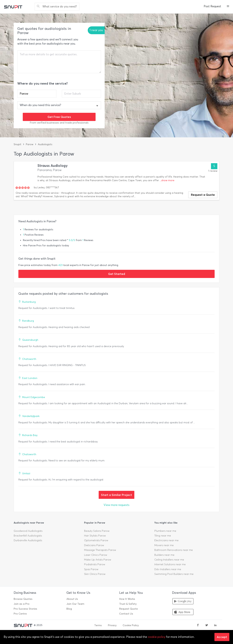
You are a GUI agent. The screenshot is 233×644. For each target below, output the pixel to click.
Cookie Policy (131, 625)
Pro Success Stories (25, 609)
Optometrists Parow (96, 540)
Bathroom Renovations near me (174, 550)
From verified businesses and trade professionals (59, 123)
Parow (30, 144)
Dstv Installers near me (168, 569)
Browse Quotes (23, 599)
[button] (228, 7)
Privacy (112, 625)
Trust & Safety (128, 604)
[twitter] (207, 625)
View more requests (116, 505)
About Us (72, 599)
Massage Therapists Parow (100, 550)
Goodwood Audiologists (28, 531)
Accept (222, 637)
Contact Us (126, 614)
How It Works (127, 599)
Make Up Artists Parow (98, 560)
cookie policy (157, 637)
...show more (167, 180)
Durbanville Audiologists (28, 540)
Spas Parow (91, 569)
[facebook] (198, 625)
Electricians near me (166, 540)
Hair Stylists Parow (95, 536)
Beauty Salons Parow (97, 531)
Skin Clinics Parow (95, 574)
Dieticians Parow (94, 545)
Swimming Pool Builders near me (174, 574)
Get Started (117, 274)
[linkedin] (215, 625)
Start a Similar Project (116, 495)
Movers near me (164, 545)
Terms (98, 625)
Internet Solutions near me (170, 564)
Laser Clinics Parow (96, 555)
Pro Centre (20, 614)
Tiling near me (163, 536)
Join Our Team (75, 604)
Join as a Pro (22, 604)
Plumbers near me (165, 531)
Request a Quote (203, 195)
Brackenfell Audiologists (28, 536)
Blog (69, 609)
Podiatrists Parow (95, 564)
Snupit (17, 144)
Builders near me (164, 555)
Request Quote (129, 609)
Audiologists (45, 144)
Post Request (212, 6)
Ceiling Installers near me (169, 560)
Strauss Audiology (53, 166)
